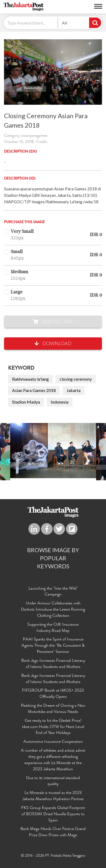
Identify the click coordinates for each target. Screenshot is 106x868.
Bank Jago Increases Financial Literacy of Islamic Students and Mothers (53, 664)
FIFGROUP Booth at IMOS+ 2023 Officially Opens (53, 694)
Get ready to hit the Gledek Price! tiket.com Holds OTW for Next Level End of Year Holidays (53, 727)
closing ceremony (76, 379)
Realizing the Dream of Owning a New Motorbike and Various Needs (53, 709)
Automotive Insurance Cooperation (53, 742)
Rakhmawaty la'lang (30, 379)
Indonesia (60, 402)
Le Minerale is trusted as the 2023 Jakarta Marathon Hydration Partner (53, 796)
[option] (53, 451)
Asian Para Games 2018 (34, 390)
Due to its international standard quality (53, 781)
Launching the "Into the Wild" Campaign (53, 592)
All (65, 23)
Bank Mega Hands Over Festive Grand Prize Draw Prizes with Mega (53, 832)
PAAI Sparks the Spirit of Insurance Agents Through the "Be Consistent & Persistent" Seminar (53, 646)
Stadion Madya (26, 402)
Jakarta (74, 390)
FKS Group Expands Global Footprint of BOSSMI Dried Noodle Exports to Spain (53, 814)
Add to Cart (53, 321)
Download (53, 343)
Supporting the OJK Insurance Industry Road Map (53, 628)
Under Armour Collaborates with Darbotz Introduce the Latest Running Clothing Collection (53, 610)
